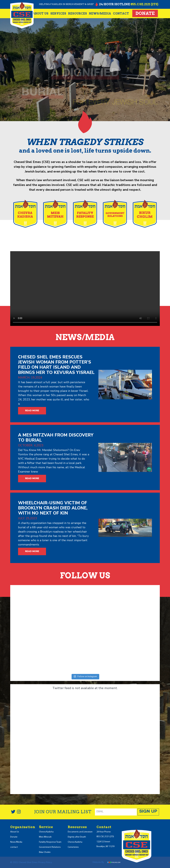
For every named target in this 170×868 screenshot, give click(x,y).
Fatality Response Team (50, 842)
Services (58, 13)
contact (121, 13)
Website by (108, 862)
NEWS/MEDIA (100, 13)
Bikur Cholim (45, 852)
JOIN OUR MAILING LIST (63, 812)
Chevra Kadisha (46, 832)
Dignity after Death (77, 837)
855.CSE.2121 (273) (144, 4)
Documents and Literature (80, 832)
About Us (41, 13)
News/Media (16, 842)
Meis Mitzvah (45, 837)
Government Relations (50, 847)
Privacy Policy (45, 862)
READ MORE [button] (32, 411)
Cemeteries (73, 847)
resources (77, 13)
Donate (145, 13)
